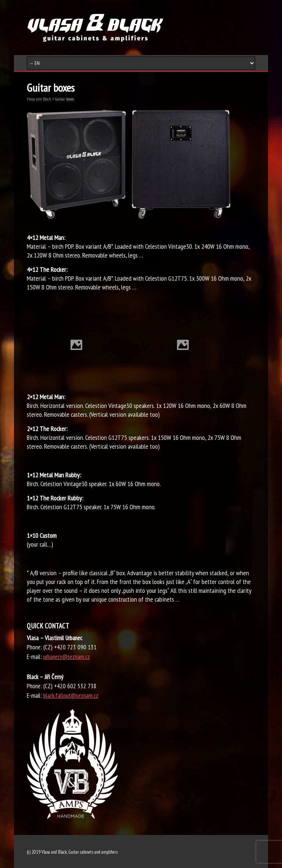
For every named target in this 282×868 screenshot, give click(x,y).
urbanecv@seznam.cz (67, 657)
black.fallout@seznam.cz (71, 696)
